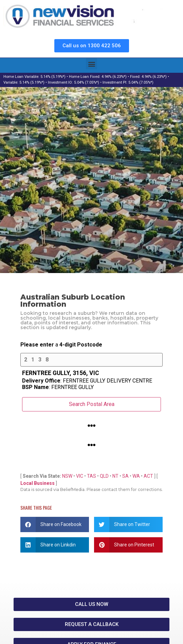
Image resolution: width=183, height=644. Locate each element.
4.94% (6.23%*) (114, 77)
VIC (80, 476)
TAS (91, 476)
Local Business (38, 483)
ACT (148, 476)
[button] (91, 64)
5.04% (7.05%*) (87, 82)
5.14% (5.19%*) (53, 77)
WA (136, 476)
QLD (104, 476)
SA (125, 476)
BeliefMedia (72, 489)
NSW (67, 476)
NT (115, 476)
